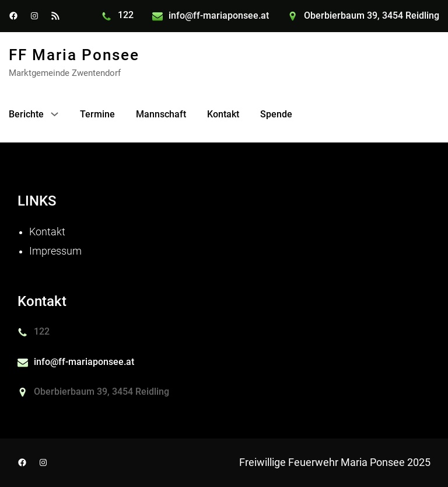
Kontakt (47, 232)
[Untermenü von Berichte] (55, 114)
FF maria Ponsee (74, 55)
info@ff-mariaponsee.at (219, 15)
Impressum (55, 251)
